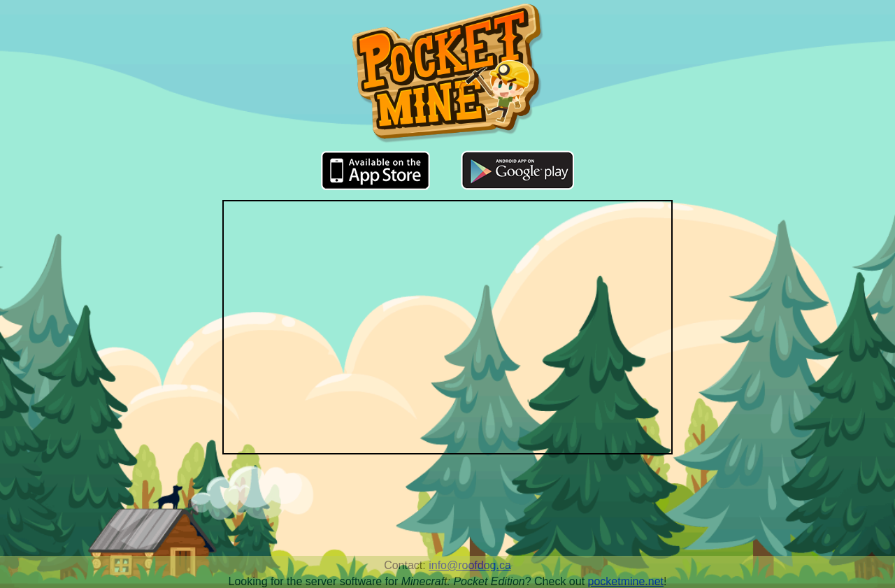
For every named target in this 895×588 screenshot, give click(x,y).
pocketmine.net (626, 581)
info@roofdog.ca (470, 565)
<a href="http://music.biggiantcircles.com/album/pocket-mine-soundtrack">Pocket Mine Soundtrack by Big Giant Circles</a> (447, 510)
